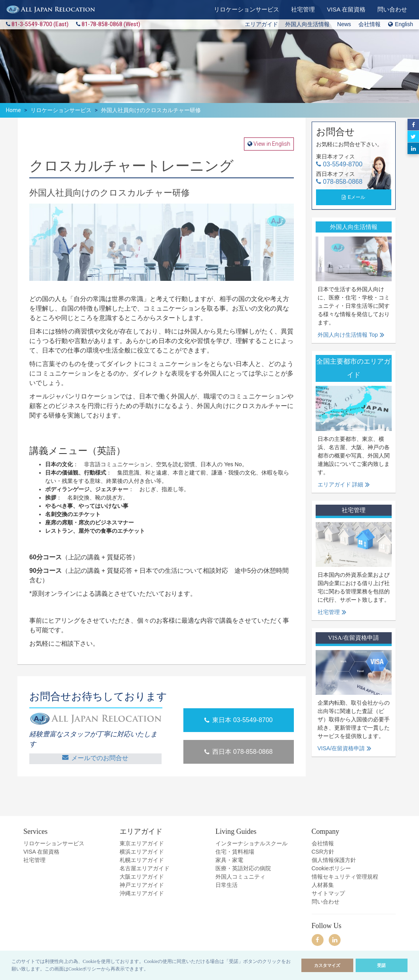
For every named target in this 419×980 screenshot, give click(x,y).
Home (13, 110)
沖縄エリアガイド (142, 893)
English (401, 24)
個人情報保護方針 (334, 860)
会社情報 (369, 24)
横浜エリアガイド (142, 851)
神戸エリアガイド (142, 885)
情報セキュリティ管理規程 (345, 876)
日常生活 (227, 885)
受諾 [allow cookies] (381, 965)
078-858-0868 (343, 182)
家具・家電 (229, 860)
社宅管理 (329, 612)
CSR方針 (323, 851)
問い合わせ (326, 901)
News (344, 24)
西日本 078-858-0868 (238, 752)
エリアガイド (261, 24)
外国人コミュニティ (240, 876)
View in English (271, 144)
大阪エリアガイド (142, 876)
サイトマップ (328, 893)
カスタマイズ (327, 965)
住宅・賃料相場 (235, 851)
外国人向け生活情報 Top (348, 335)
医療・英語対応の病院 (243, 868)
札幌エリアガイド (142, 860)
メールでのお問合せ (95, 758)
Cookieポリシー (331, 868)
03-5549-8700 (343, 164)
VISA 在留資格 (41, 851)
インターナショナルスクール (251, 843)
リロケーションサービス (61, 110)
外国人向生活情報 (307, 24)
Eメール (356, 197)
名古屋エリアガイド (145, 868)
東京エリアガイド (142, 843)
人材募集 (323, 885)
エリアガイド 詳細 (341, 484)
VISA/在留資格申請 (341, 748)
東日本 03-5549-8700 (238, 720)
